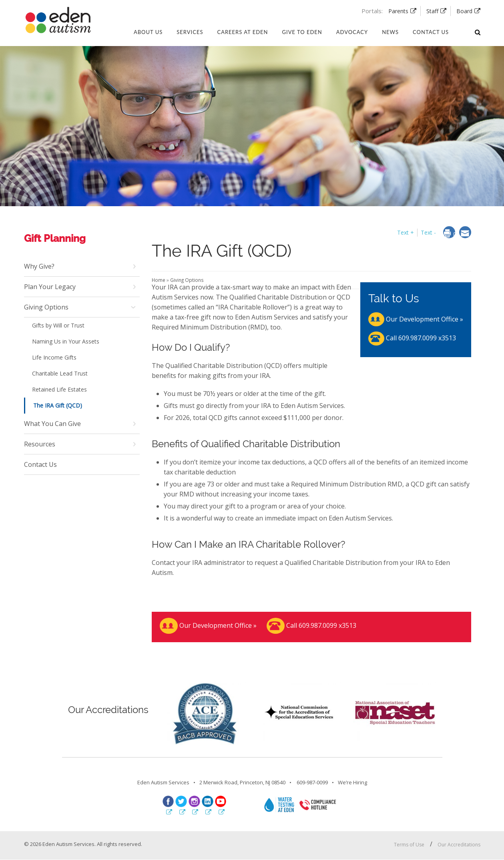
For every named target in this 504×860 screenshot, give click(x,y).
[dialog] (451, 234)
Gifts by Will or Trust (58, 325)
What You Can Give (52, 424)
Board (464, 11)
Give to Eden (302, 32)
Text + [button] (406, 232)
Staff (432, 11)
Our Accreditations (459, 845)
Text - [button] (428, 232)
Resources (40, 444)
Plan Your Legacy (50, 287)
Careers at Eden (242, 32)
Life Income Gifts (54, 357)
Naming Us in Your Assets (66, 341)
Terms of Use (409, 845)
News (390, 32)
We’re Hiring (352, 782)
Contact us (431, 32)
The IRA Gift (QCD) (58, 405)
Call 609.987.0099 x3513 (412, 338)
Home (159, 280)
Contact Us (40, 464)
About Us (148, 32)
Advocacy (352, 32)
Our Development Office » (416, 319)
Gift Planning (55, 238)
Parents (398, 11)
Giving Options (46, 307)
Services (190, 32)
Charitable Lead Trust (60, 373)
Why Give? (39, 266)
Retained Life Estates (59, 389)
